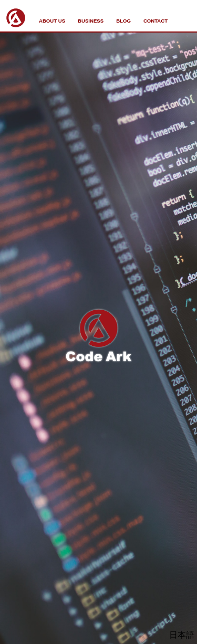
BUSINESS (91, 21)
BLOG (123, 21)
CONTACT (155, 21)
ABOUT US (52, 21)
